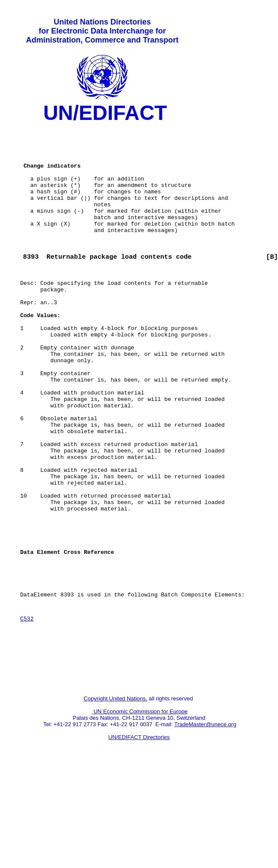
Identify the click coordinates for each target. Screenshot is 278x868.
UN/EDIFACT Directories (139, 836)
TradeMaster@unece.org (205, 823)
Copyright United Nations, (116, 797)
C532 (27, 708)
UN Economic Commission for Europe (140, 810)
